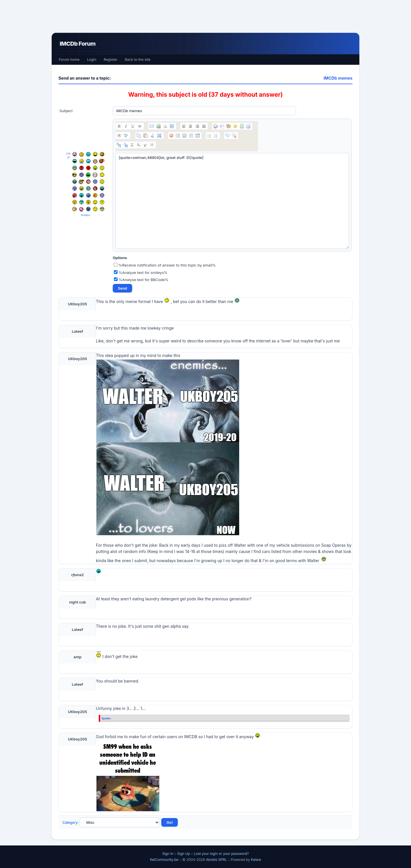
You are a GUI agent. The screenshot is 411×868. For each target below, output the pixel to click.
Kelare (256, 860)
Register (110, 59)
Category (70, 822)
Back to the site (138, 59)
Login (92, 59)
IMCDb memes (338, 78)
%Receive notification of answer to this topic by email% (165, 265)
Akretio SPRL (217, 860)
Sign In (168, 854)
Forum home (69, 59)
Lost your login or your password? (221, 854)
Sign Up (184, 854)
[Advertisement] (205, 16)
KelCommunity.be (165, 860)
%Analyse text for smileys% (141, 272)
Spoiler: (106, 718)
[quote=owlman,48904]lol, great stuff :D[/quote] (232, 201)
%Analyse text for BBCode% (141, 280)
